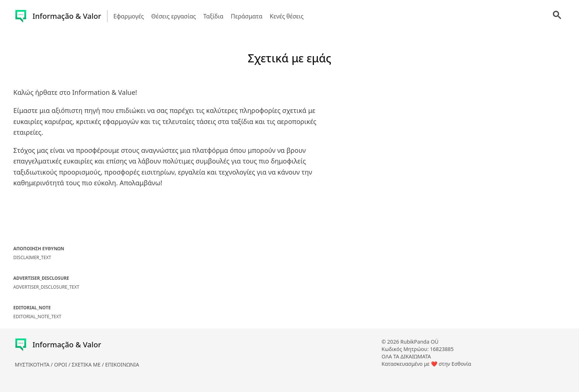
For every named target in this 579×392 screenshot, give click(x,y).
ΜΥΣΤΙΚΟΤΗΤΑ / (34, 365)
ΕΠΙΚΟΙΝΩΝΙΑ (122, 365)
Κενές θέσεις (287, 16)
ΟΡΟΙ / (63, 365)
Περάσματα (247, 16)
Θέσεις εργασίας (174, 16)
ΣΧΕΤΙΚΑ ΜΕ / (88, 365)
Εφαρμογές (129, 16)
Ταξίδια (213, 16)
